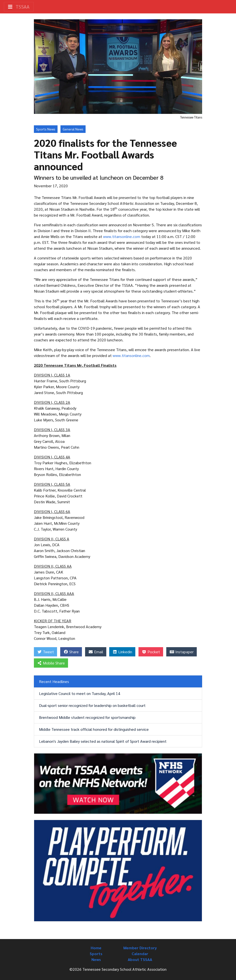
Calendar (140, 954)
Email (96, 652)
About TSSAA (140, 959)
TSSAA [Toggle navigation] (19, 7)
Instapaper (182, 652)
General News (73, 129)
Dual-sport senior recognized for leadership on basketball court (92, 705)
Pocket (151, 652)
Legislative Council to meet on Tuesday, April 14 (80, 693)
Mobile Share (51, 663)
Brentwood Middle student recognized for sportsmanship (87, 717)
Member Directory (140, 948)
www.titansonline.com (122, 236)
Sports (96, 954)
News (96, 959)
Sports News (46, 129)
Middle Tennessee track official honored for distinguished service (94, 729)
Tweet (45, 652)
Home (96, 948)
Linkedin (122, 652)
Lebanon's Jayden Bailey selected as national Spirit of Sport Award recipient (103, 741)
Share (71, 652)
